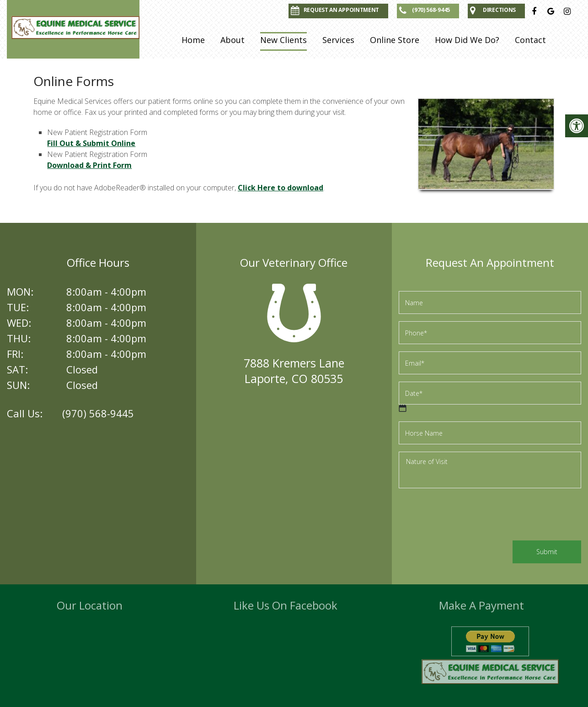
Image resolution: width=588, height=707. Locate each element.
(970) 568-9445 (98, 413)
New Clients (283, 40)
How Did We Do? (467, 40)
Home (193, 40)
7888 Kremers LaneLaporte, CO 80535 (294, 371)
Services (338, 40)
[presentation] (468, 516)
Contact (530, 40)
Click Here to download (281, 188)
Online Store (395, 40)
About (233, 40)
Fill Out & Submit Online (91, 143)
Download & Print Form (89, 165)
